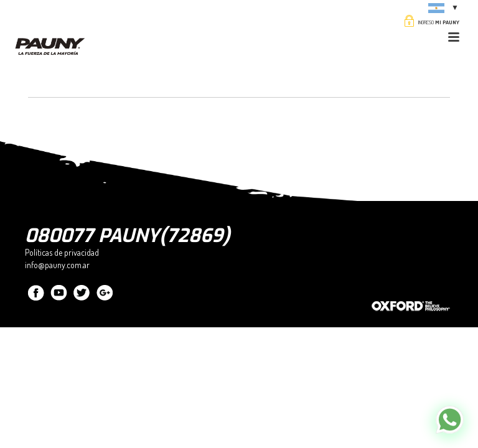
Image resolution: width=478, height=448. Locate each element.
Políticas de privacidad (62, 252)
